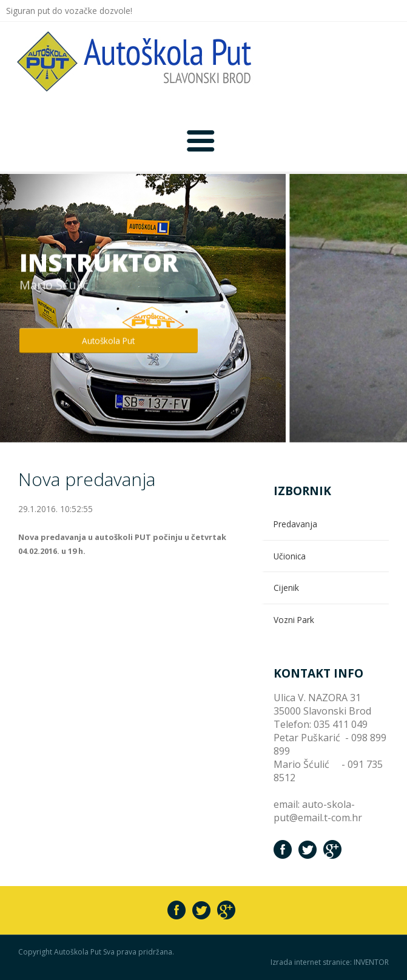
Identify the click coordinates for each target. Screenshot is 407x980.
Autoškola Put (108, 340)
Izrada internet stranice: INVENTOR (330, 962)
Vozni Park (294, 620)
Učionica (290, 556)
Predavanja (295, 524)
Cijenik (286, 588)
